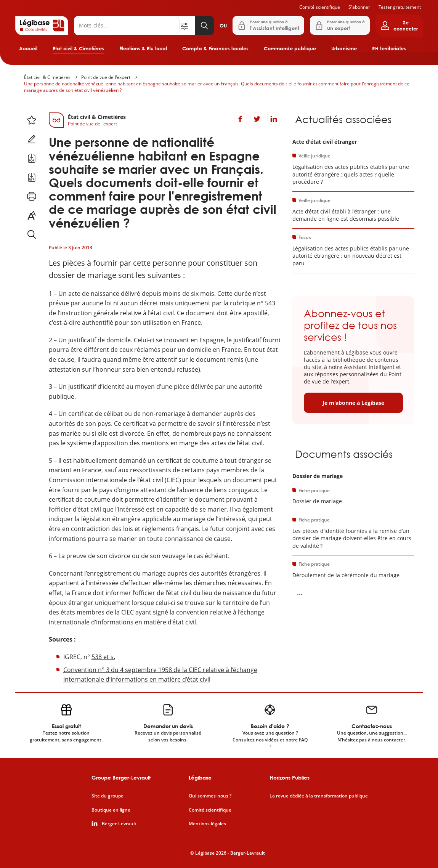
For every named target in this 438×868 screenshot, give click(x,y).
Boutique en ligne (111, 810)
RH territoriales (389, 48)
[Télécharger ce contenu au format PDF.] (32, 158)
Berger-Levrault (119, 824)
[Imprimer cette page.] (32, 196)
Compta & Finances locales (215, 48)
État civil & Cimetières (78, 48)
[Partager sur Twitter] (257, 119)
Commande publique (290, 48)
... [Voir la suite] (300, 592)
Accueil (28, 48)
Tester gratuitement (400, 7)
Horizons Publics (290, 777)
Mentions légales (207, 824)
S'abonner (359, 7)
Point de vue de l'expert (106, 77)
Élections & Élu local (143, 48)
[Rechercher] (127, 26)
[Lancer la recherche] (204, 26)
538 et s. (103, 657)
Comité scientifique (320, 7)
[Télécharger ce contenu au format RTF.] (32, 177)
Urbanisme (344, 48)
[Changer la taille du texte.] (32, 215)
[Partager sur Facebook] (240, 119)
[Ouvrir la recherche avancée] (187, 26)
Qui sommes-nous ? (210, 796)
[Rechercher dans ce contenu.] (32, 234)
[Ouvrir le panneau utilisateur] (399, 26)
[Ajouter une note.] (32, 139)
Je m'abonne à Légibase (353, 403)
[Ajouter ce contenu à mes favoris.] (32, 120)
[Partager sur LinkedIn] (274, 119)
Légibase (200, 777)
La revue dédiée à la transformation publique (319, 796)
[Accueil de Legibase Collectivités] (42, 26)
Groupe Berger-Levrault (121, 777)
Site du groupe (107, 796)
